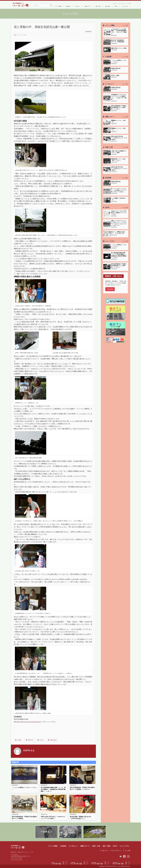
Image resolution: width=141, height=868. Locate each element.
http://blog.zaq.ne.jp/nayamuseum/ (29, 722)
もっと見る (125, 25)
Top (15, 35)
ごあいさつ (110, 3)
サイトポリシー (119, 3)
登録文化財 (53, 740)
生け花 (41, 740)
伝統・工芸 (98, 6)
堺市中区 (30, 740)
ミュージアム (125, 6)
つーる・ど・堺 (21, 5)
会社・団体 (108, 6)
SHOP (116, 6)
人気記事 (68, 6)
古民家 (19, 740)
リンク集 (128, 3)
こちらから (110, 289)
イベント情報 (58, 6)
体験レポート (88, 6)
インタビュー (77, 6)
